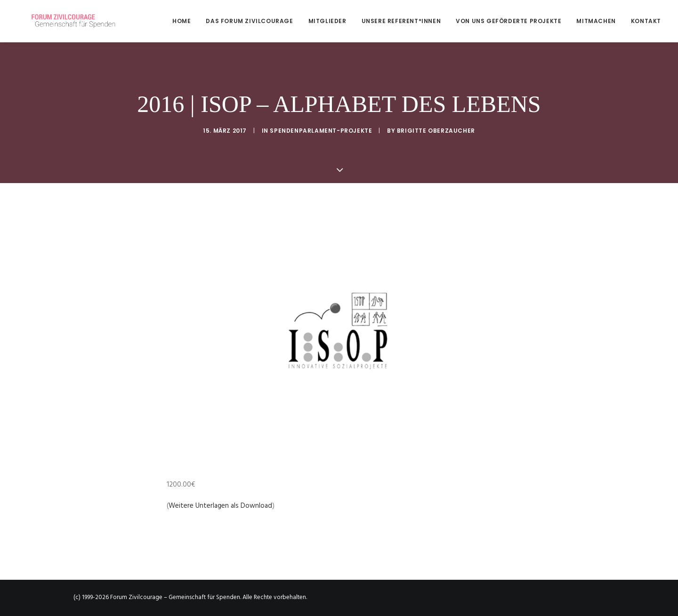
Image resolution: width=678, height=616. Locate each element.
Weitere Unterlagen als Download (220, 506)
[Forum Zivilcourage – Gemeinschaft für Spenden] (65, 21)
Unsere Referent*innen (401, 21)
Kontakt (646, 21)
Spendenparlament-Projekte (321, 131)
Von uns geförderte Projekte (508, 21)
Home (182, 21)
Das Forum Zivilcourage (249, 21)
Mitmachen (596, 21)
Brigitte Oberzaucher (436, 131)
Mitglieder (327, 21)
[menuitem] (185, 21)
